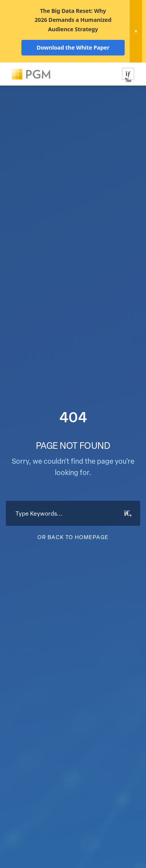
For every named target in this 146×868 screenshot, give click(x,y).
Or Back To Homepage (73, 537)
